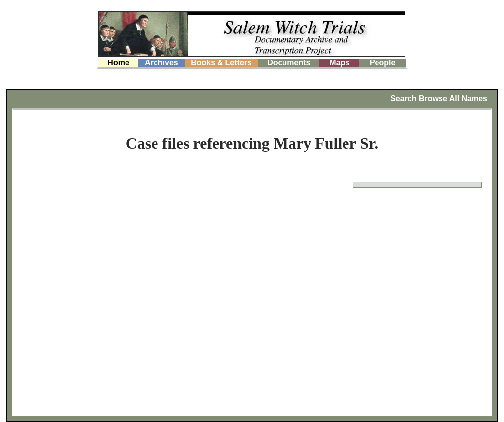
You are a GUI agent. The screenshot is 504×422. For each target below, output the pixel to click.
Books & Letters (221, 63)
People (382, 63)
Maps (339, 63)
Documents (289, 63)
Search (403, 99)
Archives (161, 63)
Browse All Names (453, 99)
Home (118, 63)
